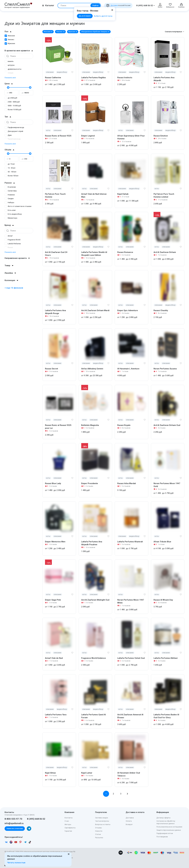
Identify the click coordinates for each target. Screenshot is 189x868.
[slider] (8, 87)
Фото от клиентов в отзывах (18, 206)
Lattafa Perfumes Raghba (93, 78)
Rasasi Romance (125, 252)
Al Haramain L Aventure (128, 369)
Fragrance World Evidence (94, 658)
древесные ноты (13, 69)
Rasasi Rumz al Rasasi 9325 (58, 136)
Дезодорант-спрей (14, 131)
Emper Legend (88, 136)
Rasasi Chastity (161, 310)
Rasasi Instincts (125, 78)
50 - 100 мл (10, 172)
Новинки (10, 195)
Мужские (10, 43)
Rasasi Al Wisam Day (163, 600)
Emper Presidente (90, 483)
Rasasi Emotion (161, 136)
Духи (8, 135)
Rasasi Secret (52, 369)
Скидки (9, 199)
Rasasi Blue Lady (53, 483)
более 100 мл (11, 176)
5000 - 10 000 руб (13, 106)
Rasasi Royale (124, 425)
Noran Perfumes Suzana (165, 369)
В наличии (10, 187)
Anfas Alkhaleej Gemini (92, 369)
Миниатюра (11, 218)
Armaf (9, 236)
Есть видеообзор (13, 214)
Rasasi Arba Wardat (127, 483)
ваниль (9, 61)
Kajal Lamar (87, 773)
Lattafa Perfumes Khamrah (130, 542)
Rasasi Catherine (53, 78)
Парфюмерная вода (14, 127)
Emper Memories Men (55, 542)
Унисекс (9, 39)
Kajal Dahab (123, 194)
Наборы (9, 202)
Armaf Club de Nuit (54, 658)
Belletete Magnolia (90, 425)
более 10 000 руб (13, 110)
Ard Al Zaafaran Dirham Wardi (95, 310)
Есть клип (10, 210)
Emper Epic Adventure (128, 310)
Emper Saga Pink (53, 600)
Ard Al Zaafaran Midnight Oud (95, 600)
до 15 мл (10, 164)
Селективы (11, 191)
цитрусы (10, 65)
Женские (10, 36)
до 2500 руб (11, 98)
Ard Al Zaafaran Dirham (165, 252)
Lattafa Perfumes (13, 244)
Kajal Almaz (50, 773)
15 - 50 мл (10, 168)
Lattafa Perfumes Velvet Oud (131, 658)
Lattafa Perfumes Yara (56, 715)
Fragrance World (12, 240)
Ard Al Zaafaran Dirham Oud (167, 425)
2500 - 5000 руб (12, 102)
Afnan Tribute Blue (162, 542)
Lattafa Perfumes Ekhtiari (166, 658)
